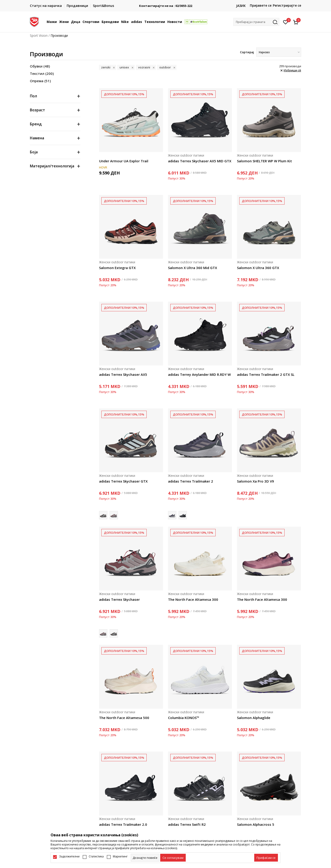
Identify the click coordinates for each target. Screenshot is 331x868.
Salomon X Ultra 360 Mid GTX (193, 268)
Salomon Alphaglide (254, 718)
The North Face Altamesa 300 (193, 599)
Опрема (40, 81)
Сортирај (247, 52)
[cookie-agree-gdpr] (173, 858)
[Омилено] (286, 22)
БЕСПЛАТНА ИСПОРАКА (165, 4)
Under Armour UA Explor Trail (124, 161)
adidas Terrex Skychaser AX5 (123, 374)
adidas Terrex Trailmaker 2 (191, 481)
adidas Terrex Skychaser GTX (123, 481)
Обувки (40, 66)
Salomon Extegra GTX (117, 268)
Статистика (96, 857)
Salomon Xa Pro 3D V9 (255, 481)
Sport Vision (39, 35)
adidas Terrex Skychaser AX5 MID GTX (200, 161)
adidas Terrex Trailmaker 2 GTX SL (266, 374)
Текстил (42, 73)
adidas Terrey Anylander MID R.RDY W (199, 374)
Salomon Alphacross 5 (256, 824)
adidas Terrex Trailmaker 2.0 (123, 824)
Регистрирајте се (287, 5)
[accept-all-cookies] (266, 858)
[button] (256, 22)
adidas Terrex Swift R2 (187, 824)
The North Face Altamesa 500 (124, 718)
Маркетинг (120, 857)
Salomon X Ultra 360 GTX (258, 268)
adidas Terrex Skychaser (119, 599)
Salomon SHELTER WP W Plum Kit (264, 161)
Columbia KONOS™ (184, 718)
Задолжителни (69, 857)
